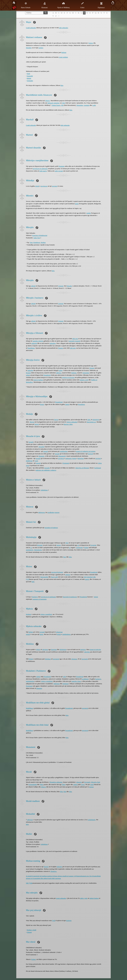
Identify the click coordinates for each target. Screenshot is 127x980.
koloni (74, 458)
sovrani (60, 171)
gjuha (77, 204)
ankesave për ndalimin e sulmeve (46, 470)
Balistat (64, 52)
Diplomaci (101, 5)
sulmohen (53, 343)
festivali (90, 454)
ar (31, 547)
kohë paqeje (43, 171)
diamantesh (62, 456)
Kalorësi (69, 921)
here (65, 557)
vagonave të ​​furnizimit (39, 599)
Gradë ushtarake (31, 28)
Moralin (69, 286)
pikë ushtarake (64, 28)
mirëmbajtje (30, 550)
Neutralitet (80, 105)
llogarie (46, 867)
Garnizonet (79, 547)
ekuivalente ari (91, 422)
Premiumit (66, 463)
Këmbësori (37, 242)
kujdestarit (98, 468)
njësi (67, 543)
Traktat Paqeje (56, 105)
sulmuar (68, 575)
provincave (44, 186)
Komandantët (33, 784)
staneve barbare (38, 380)
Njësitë (31, 659)
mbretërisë (96, 420)
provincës (54, 572)
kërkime (74, 373)
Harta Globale (26, 5)
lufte (64, 103)
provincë (55, 186)
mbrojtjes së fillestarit (82, 468)
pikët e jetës (84, 898)
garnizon (83, 650)
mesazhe (47, 468)
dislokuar (48, 659)
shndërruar (29, 461)
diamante (41, 456)
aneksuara (68, 458)
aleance (48, 101)
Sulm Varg (37, 238)
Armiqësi (87, 105)
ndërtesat (30, 820)
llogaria (61, 348)
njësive (38, 650)
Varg (31, 242)
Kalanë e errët (84, 380)
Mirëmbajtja (38, 550)
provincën (56, 659)
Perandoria (81, 404)
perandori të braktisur (51, 528)
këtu (62, 85)
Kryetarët (87, 782)
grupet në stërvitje (95, 650)
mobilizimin (64, 451)
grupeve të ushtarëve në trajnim (86, 451)
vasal (36, 461)
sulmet (28, 375)
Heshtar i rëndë (32, 930)
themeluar (81, 458)
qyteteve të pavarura (68, 377)
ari (78, 545)
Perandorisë (47, 375)
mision (59, 545)
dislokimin (63, 650)
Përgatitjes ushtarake (56, 782)
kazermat (54, 650)
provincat (61, 458)
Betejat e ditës (68, 424)
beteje (41, 634)
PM (62, 105)
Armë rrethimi (63, 57)
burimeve (35, 597)
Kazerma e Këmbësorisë (40, 235)
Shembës (29, 48)
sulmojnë (34, 343)
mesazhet (41, 447)
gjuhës (89, 213)
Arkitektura (44, 490)
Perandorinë (59, 402)
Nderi (42, 784)
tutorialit (72, 341)
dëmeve (44, 787)
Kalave (91, 43)
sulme (61, 370)
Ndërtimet (57, 684)
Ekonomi (45, 5)
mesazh (31, 442)
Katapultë (30, 76)
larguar (91, 787)
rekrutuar (74, 659)
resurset (57, 512)
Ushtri (82, 5)
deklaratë (50, 103)
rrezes (83, 784)
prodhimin (85, 679)
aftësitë (33, 286)
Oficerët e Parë (95, 782)
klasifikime (31, 348)
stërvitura (45, 650)
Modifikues (30, 708)
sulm (56, 171)
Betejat (32, 422)
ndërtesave (42, 512)
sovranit (42, 632)
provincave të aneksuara (40, 169)
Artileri (41, 48)
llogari (42, 404)
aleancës (79, 782)
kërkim (31, 632)
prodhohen (51, 512)
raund (92, 784)
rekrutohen (86, 373)
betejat (56, 420)
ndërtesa (59, 373)
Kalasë (86, 547)
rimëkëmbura (66, 634)
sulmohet (30, 370)
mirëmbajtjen (30, 681)
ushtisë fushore (94, 898)
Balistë (29, 78)
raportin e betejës (38, 341)
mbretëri (59, 867)
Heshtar (43, 242)
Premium (61, 166)
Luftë (94, 105)
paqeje (87, 579)
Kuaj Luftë (54, 577)
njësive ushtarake (72, 422)
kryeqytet (93, 545)
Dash (29, 74)
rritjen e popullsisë (46, 614)
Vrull (54, 921)
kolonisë (60, 572)
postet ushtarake (61, 898)
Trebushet (30, 81)
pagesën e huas (76, 681)
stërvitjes (87, 652)
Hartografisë (44, 577)
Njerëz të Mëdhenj (63, 5)
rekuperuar (59, 632)
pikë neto (75, 339)
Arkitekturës (92, 820)
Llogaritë (77, 341)
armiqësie (56, 103)
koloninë (40, 545)
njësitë (37, 186)
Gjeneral (61, 286)
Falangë (29, 932)
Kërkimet (66, 684)
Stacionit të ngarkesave (70, 597)
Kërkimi (29, 614)
